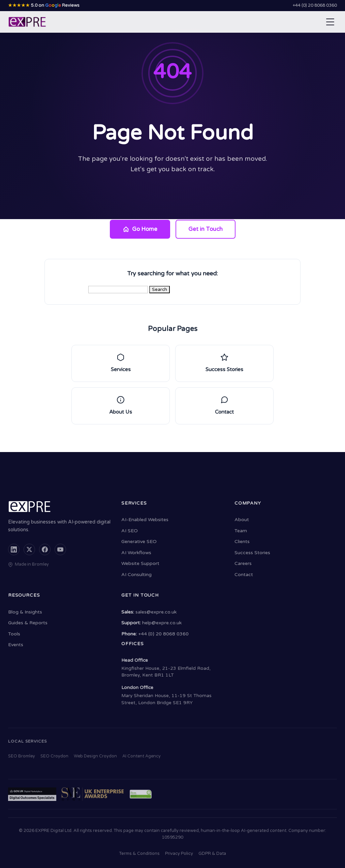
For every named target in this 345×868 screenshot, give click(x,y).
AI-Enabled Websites (145, 520)
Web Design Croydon (95, 756)
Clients (242, 542)
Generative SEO (139, 542)
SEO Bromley (22, 756)
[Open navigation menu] (330, 22)
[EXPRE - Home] (27, 22)
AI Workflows (136, 553)
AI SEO (130, 531)
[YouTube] (60, 549)
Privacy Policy (179, 854)
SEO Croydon (54, 756)
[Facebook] (45, 549)
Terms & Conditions (139, 854)
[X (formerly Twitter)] (29, 549)
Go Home (140, 229)
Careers (243, 563)
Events (16, 645)
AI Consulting (136, 575)
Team (241, 531)
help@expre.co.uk (162, 623)
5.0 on (44, 5)
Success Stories (252, 553)
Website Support (140, 563)
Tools (14, 634)
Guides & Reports (28, 623)
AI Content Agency (142, 756)
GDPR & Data (212, 854)
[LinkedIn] (14, 549)
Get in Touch (206, 229)
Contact (244, 575)
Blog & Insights (25, 612)
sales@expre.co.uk (156, 612)
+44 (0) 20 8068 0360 (315, 5)
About (242, 520)
